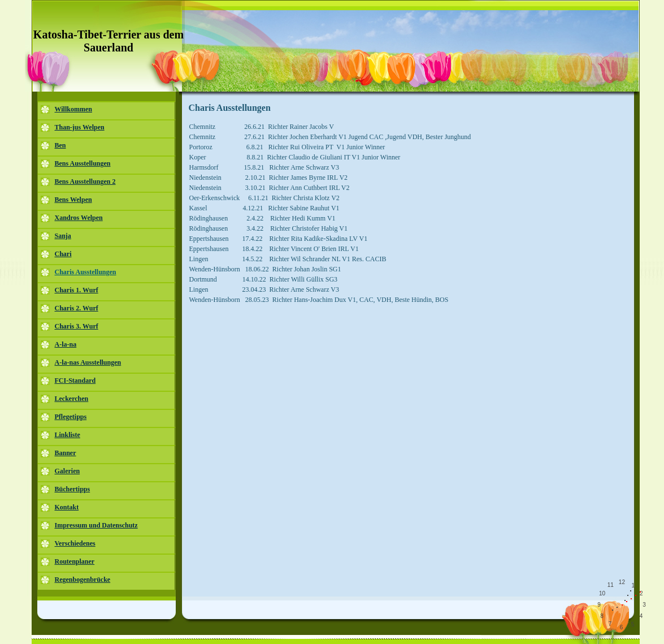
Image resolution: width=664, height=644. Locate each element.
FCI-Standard (75, 381)
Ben (60, 145)
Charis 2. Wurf (77, 308)
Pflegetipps (71, 417)
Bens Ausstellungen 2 (85, 181)
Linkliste (68, 435)
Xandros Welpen (79, 218)
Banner (66, 453)
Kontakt (67, 507)
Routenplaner (75, 561)
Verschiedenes (75, 543)
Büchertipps (73, 489)
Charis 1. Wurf (77, 290)
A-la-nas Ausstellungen (88, 362)
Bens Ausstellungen (83, 163)
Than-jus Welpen (80, 127)
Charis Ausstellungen (86, 272)
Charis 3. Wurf (77, 326)
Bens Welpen (73, 200)
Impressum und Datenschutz (96, 525)
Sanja (63, 236)
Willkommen (73, 109)
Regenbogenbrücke (83, 580)
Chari (63, 254)
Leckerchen (72, 399)
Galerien (68, 471)
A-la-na (66, 344)
